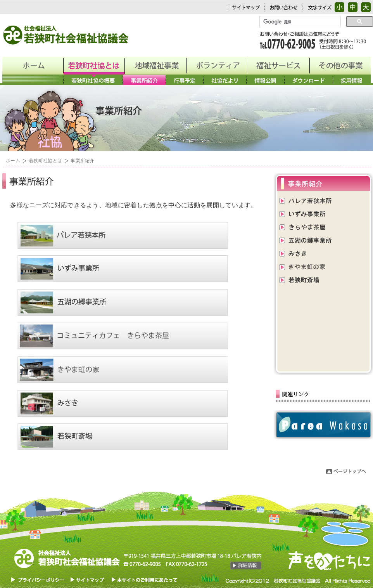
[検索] (299, 22)
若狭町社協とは (45, 161)
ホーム (13, 161)
